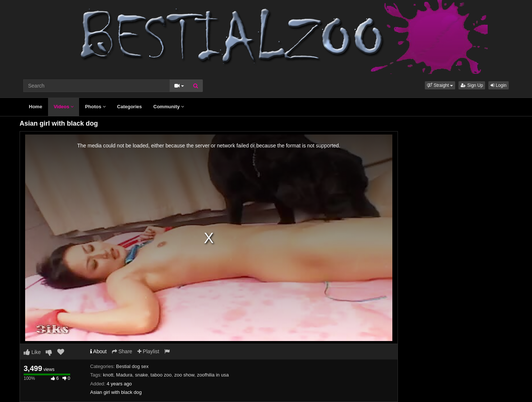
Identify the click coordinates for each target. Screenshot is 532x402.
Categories (129, 107)
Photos (95, 107)
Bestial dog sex (132, 366)
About (98, 351)
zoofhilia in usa (213, 375)
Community (169, 107)
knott (108, 375)
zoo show (184, 375)
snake (141, 375)
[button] (440, 85)
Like (32, 352)
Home (35, 107)
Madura (124, 375)
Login (499, 85)
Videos (64, 107)
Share (122, 351)
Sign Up (472, 85)
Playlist (148, 351)
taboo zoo (161, 375)
